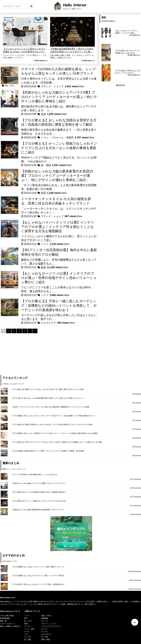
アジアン (28, 626)
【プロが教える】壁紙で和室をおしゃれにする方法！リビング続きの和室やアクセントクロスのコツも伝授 (52, 425)
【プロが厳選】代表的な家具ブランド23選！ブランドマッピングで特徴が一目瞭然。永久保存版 (48, 451)
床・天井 (45, 637)
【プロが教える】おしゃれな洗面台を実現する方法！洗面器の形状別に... (39, 492)
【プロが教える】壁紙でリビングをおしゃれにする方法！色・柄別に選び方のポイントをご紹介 (48, 389)
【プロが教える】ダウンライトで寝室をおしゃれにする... (127, 52)
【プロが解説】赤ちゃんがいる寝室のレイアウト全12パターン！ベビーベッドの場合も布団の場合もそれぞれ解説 (55, 433)
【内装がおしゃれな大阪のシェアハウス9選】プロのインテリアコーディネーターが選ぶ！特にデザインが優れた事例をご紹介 (59, 97)
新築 (43, 267)
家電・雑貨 (46, 640)
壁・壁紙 (46, 165)
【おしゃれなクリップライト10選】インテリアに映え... (127, 32)
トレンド (45, 621)
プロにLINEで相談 (7, 616)
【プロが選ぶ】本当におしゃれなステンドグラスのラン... (127, 72)
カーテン (45, 629)
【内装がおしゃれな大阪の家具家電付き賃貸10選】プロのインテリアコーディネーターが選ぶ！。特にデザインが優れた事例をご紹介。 (57, 176)
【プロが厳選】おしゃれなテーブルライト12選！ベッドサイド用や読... (39, 576)
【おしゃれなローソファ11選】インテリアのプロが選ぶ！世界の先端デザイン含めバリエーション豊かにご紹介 (59, 278)
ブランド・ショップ (52, 86)
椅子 (26, 618)
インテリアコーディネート (51, 626)
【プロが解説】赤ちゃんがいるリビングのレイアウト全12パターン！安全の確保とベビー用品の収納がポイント (54, 416)
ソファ (45, 244)
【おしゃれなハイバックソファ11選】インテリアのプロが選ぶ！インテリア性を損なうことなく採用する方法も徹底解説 (58, 227)
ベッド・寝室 (29, 629)
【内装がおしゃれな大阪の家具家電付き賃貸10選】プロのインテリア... (39, 510)
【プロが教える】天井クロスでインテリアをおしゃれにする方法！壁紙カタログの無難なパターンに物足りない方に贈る (57, 442)
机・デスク (28, 621)
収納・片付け (46, 616)
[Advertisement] (22, 353)
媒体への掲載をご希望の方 (10, 626)
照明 (26, 624)
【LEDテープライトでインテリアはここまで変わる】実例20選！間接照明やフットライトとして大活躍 (50, 407)
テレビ (27, 632)
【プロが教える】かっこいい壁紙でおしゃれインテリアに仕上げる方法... (39, 501)
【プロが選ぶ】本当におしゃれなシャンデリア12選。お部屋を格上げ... (39, 584)
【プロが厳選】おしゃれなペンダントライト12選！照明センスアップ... (39, 567)
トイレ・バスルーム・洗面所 (57, 138)
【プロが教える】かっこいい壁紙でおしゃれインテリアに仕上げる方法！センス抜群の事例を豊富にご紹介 (59, 148)
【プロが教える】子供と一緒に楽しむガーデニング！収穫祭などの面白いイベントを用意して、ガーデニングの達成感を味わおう (59, 305)
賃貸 (43, 114)
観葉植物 (45, 618)
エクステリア (48, 323)
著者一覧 (3, 621)
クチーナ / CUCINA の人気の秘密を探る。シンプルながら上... (35, 475)
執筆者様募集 (5, 618)
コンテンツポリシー (8, 624)
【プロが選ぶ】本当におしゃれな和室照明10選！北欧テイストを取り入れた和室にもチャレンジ (48, 398)
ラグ (26, 634)
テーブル (28, 637)
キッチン (45, 632)
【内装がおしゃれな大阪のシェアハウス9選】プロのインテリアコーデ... (39, 483)
